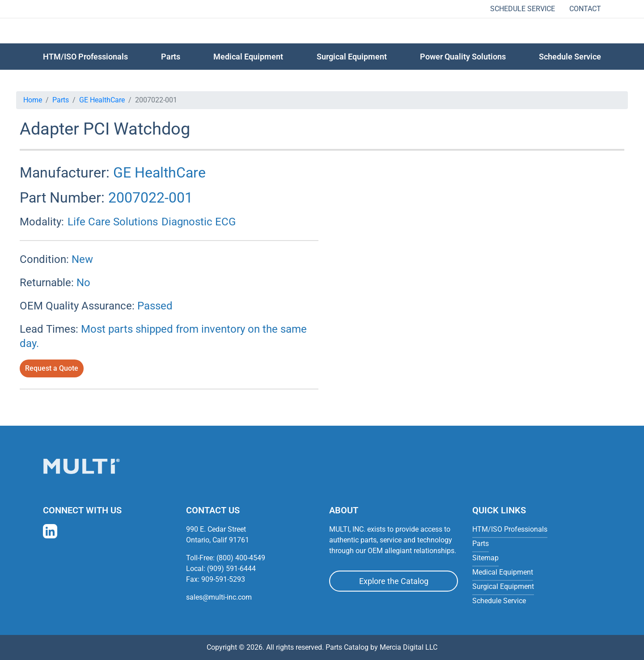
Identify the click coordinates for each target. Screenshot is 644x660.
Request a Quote (52, 368)
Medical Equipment (248, 57)
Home (33, 100)
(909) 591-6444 (231, 569)
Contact (585, 9)
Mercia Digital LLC (409, 647)
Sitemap (485, 558)
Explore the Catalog (394, 581)
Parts (61, 100)
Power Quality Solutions (463, 57)
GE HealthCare (102, 100)
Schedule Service (523, 9)
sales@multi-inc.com (219, 597)
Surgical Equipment (352, 57)
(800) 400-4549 (241, 558)
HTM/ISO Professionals (85, 57)
